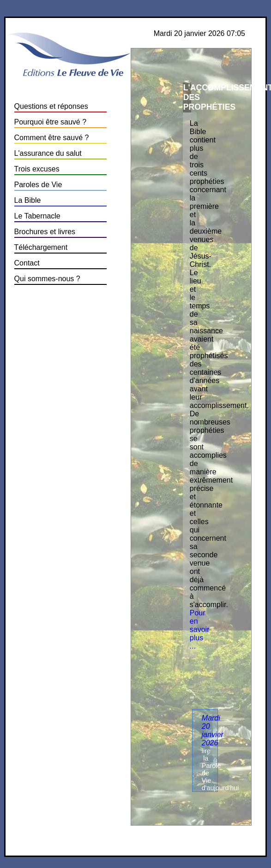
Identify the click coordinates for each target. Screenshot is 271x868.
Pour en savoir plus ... (200, 629)
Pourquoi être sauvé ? (51, 122)
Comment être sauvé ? (52, 138)
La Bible (28, 200)
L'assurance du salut (48, 153)
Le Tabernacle (37, 216)
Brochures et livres (45, 232)
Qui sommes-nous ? (47, 279)
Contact (27, 263)
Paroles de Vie (38, 185)
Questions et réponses (51, 106)
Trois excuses (37, 169)
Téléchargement (41, 247)
